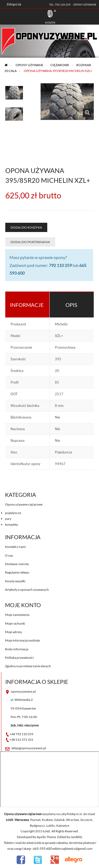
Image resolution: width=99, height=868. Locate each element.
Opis (71, 305)
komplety (11, 524)
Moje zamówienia (17, 615)
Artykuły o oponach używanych (27, 590)
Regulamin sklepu (17, 572)
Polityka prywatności (19, 658)
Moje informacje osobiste (22, 640)
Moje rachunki (15, 623)
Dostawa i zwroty (17, 564)
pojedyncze (13, 513)
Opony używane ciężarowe (24, 504)
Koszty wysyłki (15, 581)
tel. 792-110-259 (60, 4)
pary (8, 519)
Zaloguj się (14, 4)
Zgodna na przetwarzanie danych (28, 666)
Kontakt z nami (15, 547)
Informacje (27, 305)
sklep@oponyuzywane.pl (29, 748)
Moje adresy (13, 632)
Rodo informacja (17, 649)
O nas (9, 555)
